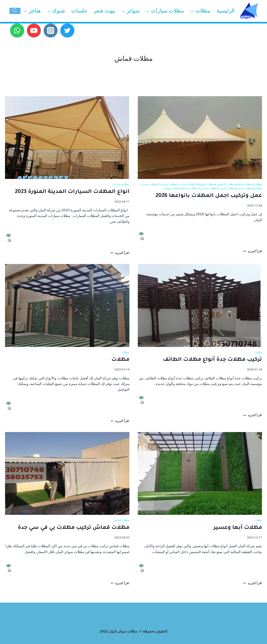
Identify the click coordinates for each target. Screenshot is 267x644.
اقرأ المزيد (253, 251)
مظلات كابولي (227, 188)
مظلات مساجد (172, 188)
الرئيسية (226, 11)
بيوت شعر (105, 11)
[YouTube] (34, 31)
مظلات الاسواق (206, 184)
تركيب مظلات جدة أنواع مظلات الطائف (212, 360)
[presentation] (200, 138)
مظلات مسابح (190, 188)
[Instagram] (51, 31)
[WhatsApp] (17, 31)
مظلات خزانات (187, 184)
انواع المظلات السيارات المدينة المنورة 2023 (71, 192)
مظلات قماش (245, 188)
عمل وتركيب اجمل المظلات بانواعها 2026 (209, 196)
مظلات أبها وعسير (238, 528)
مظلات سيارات (168, 184)
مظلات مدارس (208, 188)
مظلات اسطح (244, 184)
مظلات (258, 184)
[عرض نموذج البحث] (15, 11)
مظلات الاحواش (226, 184)
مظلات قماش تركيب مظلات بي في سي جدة (74, 528)
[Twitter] (67, 31)
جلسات (79, 11)
